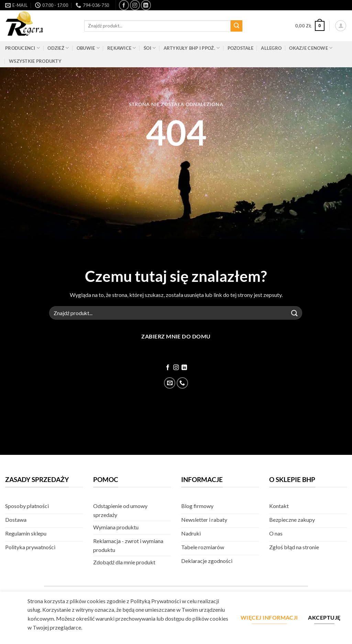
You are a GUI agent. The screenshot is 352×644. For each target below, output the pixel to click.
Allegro (271, 48)
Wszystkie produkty (35, 61)
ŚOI (150, 48)
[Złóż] (236, 26)
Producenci (23, 48)
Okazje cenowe (311, 48)
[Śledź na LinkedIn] (146, 5)
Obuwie (88, 48)
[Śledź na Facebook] (124, 5)
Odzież (58, 48)
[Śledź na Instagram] (135, 5)
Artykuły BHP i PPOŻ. (192, 48)
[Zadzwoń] (182, 383)
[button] (310, 26)
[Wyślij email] (170, 383)
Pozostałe (240, 48)
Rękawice (122, 48)
